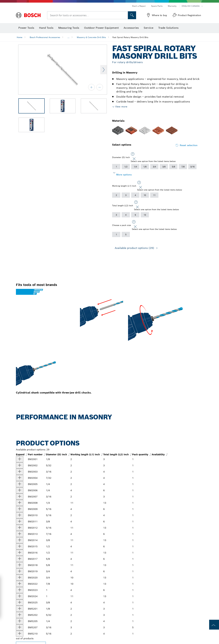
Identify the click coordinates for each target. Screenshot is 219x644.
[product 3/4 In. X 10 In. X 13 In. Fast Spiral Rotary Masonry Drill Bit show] (20, 578)
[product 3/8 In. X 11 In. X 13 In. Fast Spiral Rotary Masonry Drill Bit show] (20, 540)
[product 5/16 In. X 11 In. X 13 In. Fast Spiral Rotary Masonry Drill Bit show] (20, 528)
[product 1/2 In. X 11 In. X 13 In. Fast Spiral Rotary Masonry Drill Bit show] (20, 553)
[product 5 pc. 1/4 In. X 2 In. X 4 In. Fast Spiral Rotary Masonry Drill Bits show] (20, 621)
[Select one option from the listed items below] (133, 154)
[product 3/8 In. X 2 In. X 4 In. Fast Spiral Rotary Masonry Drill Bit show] (20, 603)
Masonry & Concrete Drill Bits (91, 37)
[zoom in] (91, 87)
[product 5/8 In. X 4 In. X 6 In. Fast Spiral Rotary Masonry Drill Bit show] (20, 559)
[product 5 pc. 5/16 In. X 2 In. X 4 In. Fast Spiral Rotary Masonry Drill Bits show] (20, 634)
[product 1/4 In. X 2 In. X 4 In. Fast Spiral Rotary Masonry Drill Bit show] (20, 484)
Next (104, 70)
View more (121, 107)
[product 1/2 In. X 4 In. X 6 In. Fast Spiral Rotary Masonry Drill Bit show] (20, 546)
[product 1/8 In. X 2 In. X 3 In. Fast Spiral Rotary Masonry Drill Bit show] (20, 459)
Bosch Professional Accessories (45, 37)
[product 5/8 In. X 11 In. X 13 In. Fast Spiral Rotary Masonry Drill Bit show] (20, 565)
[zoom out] (100, 87)
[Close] (134, 159)
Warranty (172, 6)
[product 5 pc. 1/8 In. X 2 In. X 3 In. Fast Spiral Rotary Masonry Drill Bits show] (20, 609)
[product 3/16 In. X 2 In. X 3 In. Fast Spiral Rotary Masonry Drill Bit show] (20, 497)
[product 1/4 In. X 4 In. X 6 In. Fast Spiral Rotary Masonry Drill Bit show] (20, 490)
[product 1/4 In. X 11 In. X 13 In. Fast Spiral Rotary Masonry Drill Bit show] (20, 503)
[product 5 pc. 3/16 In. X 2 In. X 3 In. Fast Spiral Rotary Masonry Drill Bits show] (20, 627)
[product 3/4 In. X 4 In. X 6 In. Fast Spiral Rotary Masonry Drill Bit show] (20, 571)
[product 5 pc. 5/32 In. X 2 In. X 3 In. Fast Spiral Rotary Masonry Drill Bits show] (20, 615)
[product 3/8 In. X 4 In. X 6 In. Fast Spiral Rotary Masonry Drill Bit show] (20, 522)
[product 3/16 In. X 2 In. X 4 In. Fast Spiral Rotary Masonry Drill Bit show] (20, 472)
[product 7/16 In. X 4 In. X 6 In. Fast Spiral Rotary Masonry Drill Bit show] (20, 534)
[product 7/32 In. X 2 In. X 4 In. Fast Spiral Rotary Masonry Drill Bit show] (20, 478)
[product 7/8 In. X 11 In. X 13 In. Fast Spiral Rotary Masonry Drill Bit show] (20, 584)
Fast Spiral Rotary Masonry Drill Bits (130, 37)
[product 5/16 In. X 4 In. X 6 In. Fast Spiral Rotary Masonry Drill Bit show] (20, 509)
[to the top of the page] (214, 625)
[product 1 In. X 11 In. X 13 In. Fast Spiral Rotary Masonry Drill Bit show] (20, 596)
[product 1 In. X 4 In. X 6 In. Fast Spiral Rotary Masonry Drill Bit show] (20, 590)
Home (20, 37)
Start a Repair (139, 6)
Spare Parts (157, 6)
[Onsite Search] (132, 15)
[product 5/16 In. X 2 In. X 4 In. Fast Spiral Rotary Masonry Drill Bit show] (20, 515)
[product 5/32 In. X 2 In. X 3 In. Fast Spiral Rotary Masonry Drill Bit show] (20, 465)
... (68, 37)
